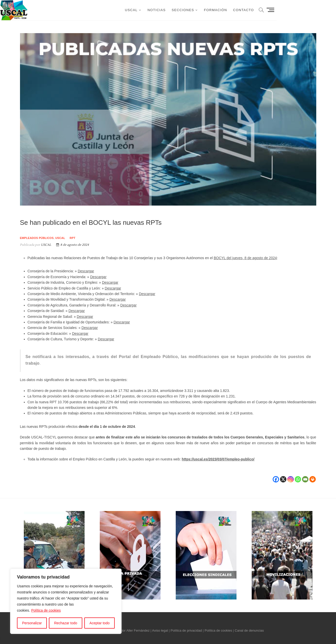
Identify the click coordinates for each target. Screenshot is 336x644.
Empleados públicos (37, 238)
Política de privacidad (186, 630)
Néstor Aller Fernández (133, 630)
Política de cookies (46, 610)
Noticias (196, 10)
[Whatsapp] (298, 476)
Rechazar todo (66, 623)
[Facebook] (276, 476)
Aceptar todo (99, 623)
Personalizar (32, 623)
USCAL (171, 10)
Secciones (222, 10)
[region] (66, 601)
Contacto (283, 10)
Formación (255, 10)
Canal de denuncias (249, 630)
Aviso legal (160, 630)
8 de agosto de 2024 (72, 245)
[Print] (313, 476)
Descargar (86, 271)
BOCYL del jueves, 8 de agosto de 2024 (245, 258)
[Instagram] (291, 476)
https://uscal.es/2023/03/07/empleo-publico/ (218, 459)
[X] (283, 476)
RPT (73, 238)
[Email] (305, 476)
